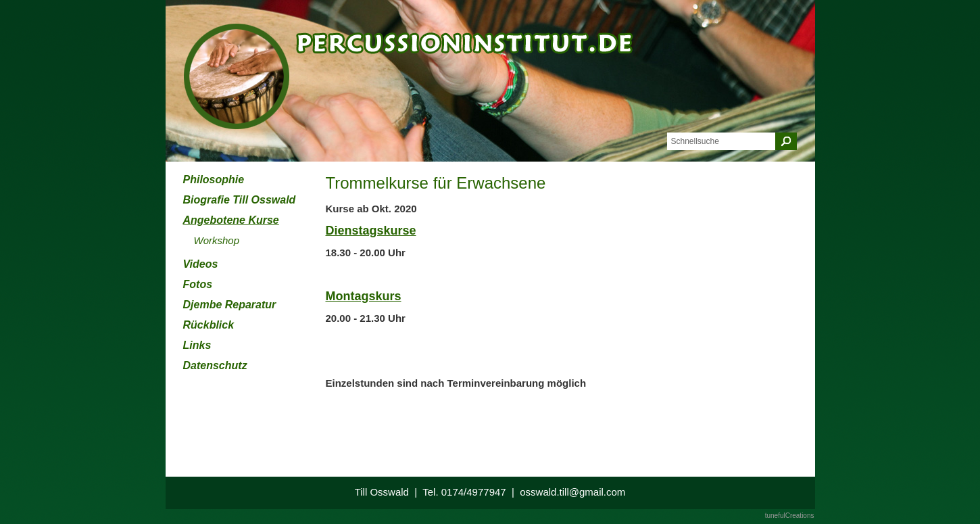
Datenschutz (215, 365)
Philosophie (214, 180)
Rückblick (209, 325)
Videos (201, 264)
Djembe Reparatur (230, 305)
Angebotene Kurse (231, 220)
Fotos (198, 284)
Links (197, 345)
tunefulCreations (790, 516)
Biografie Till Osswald (240, 200)
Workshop (217, 240)
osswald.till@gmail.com (572, 492)
